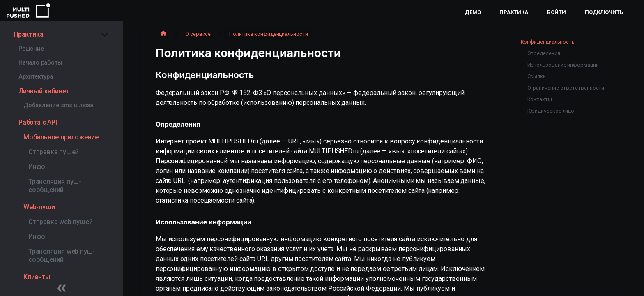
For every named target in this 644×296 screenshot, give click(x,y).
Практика (514, 12)
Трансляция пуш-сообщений (55, 186)
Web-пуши (39, 207)
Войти (557, 12)
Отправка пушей (54, 152)
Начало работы (40, 63)
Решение (31, 49)
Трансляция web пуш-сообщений (62, 256)
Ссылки (537, 76)
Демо (473, 12)
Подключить (604, 12)
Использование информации (563, 65)
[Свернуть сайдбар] (62, 288)
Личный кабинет (44, 91)
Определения (544, 53)
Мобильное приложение (61, 137)
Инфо (37, 167)
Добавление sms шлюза (58, 105)
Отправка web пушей (60, 222)
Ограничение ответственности (566, 88)
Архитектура (36, 77)
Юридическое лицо (551, 111)
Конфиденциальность (548, 42)
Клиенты (37, 277)
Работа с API (38, 122)
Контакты (540, 99)
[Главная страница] (163, 34)
